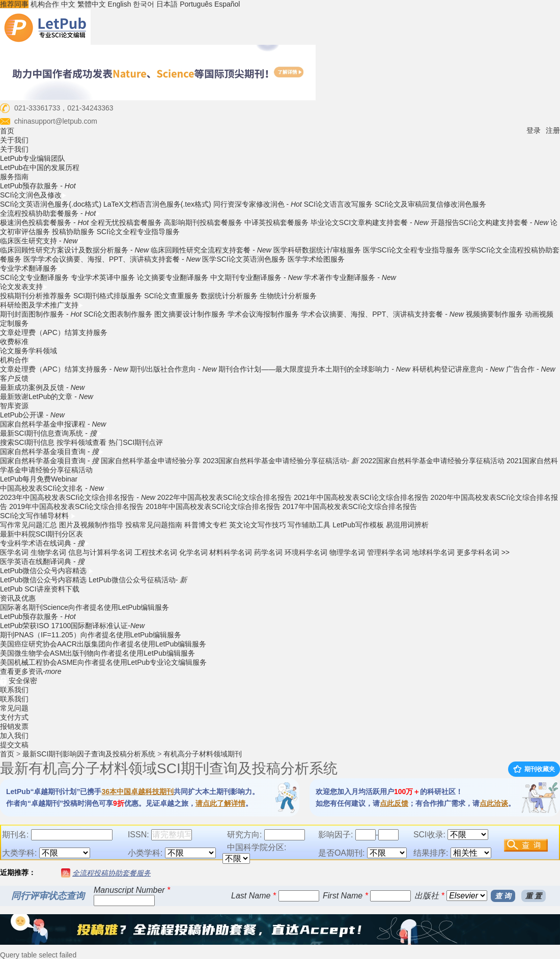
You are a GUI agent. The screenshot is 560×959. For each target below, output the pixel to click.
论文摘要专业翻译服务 (173, 277)
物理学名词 (347, 552)
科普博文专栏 (206, 525)
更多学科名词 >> (483, 552)
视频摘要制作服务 (494, 314)
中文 (68, 4)
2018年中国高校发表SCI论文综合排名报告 (213, 506)
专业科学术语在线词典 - (45, 543)
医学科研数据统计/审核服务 (317, 250)
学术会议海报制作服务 (263, 314)
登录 (534, 130)
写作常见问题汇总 (29, 525)
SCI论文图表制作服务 (118, 314)
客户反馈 (14, 378)
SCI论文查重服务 (172, 296)
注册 (553, 130)
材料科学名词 (231, 552)
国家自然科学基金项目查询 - (52, 452)
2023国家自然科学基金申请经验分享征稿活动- (281, 461)
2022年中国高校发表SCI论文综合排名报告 (225, 497)
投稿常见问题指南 (154, 525)
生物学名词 (48, 552)
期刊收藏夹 (534, 769)
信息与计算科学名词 (100, 552)
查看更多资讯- (31, 671)
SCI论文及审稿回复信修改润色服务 (430, 204)
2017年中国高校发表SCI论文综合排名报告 (350, 506)
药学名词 (268, 552)
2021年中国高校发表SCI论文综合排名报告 (361, 497)
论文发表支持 (24, 287)
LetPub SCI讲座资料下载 (40, 589)
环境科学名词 (306, 552)
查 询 (503, 896)
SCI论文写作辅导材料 (38, 516)
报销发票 (14, 726)
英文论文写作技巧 (258, 525)
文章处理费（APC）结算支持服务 (54, 332)
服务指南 (14, 177)
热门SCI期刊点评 (136, 442)
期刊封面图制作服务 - (41, 314)
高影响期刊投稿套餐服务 (203, 222)
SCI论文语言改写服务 (338, 204)
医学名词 (14, 552)
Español (227, 4)
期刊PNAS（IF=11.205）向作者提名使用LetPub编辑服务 (91, 635)
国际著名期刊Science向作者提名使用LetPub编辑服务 (85, 607)
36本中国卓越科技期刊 (137, 792)
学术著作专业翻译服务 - (350, 277)
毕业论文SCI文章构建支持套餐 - (370, 222)
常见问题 (14, 708)
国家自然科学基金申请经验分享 (151, 461)
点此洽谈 (494, 803)
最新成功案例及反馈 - (42, 387)
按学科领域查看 (81, 442)
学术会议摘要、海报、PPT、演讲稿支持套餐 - (382, 314)
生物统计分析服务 (288, 296)
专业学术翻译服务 (31, 268)
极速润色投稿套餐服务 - (44, 222)
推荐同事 (14, 4)
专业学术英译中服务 (103, 277)
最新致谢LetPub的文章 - (47, 397)
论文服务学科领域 (29, 351)
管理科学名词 (388, 552)
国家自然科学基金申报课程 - (53, 424)
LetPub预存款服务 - (38, 186)
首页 (7, 131)
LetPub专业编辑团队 (33, 158)
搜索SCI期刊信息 (27, 442)
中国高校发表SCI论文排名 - (54, 488)
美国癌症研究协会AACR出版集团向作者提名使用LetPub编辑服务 (103, 644)
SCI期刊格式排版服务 (108, 296)
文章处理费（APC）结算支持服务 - (64, 369)
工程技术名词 (156, 552)
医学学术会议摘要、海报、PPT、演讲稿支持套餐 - (112, 259)
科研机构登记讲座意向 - (458, 369)
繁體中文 (92, 4)
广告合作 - (530, 369)
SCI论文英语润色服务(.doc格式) (51, 204)
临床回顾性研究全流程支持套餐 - (211, 250)
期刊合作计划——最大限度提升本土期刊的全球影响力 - (314, 369)
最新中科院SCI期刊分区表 (41, 534)
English (120, 4)
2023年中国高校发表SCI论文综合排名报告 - (78, 497)
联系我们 (14, 690)
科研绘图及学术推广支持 (42, 305)
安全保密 (19, 681)
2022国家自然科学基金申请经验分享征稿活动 (432, 461)
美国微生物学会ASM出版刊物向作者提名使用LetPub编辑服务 (97, 653)
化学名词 (193, 552)
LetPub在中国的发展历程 (40, 167)
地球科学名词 (433, 552)
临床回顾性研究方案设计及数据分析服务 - (74, 250)
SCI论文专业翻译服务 (34, 277)
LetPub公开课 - (32, 415)
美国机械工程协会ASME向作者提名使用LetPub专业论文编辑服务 (103, 662)
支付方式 (14, 717)
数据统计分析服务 (229, 296)
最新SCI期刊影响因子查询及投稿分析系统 (89, 754)
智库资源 (14, 406)
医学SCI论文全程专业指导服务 (412, 250)
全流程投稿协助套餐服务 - (50, 213)
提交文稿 (14, 745)
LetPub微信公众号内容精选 (47, 571)
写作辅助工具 (309, 525)
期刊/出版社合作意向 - (173, 369)
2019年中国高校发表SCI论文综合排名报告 (76, 506)
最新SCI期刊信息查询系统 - (51, 433)
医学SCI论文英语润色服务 (244, 259)
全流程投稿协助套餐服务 (111, 873)
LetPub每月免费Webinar (39, 479)
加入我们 (14, 736)
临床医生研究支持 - (41, 241)
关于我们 (14, 140)
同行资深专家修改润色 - (258, 204)
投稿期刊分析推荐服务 (37, 296)
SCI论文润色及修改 (33, 195)
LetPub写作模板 (358, 525)
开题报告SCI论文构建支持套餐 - (490, 222)
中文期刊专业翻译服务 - (256, 277)
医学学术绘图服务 (316, 259)
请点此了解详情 (220, 803)
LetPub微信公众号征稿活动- (138, 580)
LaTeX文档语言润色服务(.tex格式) (157, 204)
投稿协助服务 (73, 232)
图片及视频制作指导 (91, 525)
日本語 (167, 4)
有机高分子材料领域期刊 (203, 754)
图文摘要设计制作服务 (190, 314)
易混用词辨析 (407, 525)
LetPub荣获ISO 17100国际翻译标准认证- (72, 626)
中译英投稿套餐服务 (276, 222)
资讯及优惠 (18, 598)
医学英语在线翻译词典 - (42, 561)
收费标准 (14, 342)
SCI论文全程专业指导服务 (138, 232)
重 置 (534, 896)
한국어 (144, 4)
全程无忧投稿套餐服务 (126, 222)
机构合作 (45, 4)
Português (196, 4)
